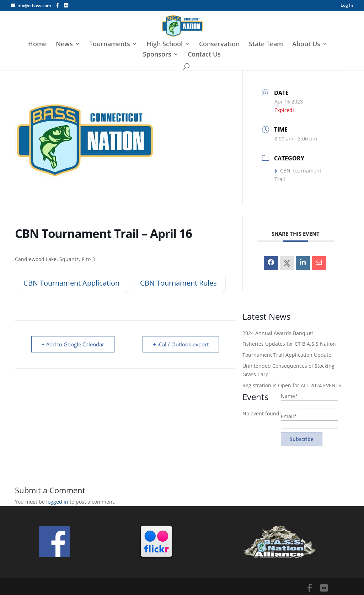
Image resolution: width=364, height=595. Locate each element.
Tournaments (110, 45)
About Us (306, 45)
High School (165, 45)
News (64, 45)
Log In (347, 6)
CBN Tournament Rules (178, 283)
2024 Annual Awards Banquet (278, 333)
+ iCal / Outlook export (181, 344)
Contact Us (204, 55)
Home (37, 45)
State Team (266, 45)
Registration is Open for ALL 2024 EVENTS (292, 385)
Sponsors (157, 55)
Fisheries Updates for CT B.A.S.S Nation (289, 344)
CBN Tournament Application (71, 283)
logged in (57, 502)
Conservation (219, 45)
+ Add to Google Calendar (73, 344)
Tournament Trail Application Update (287, 355)
